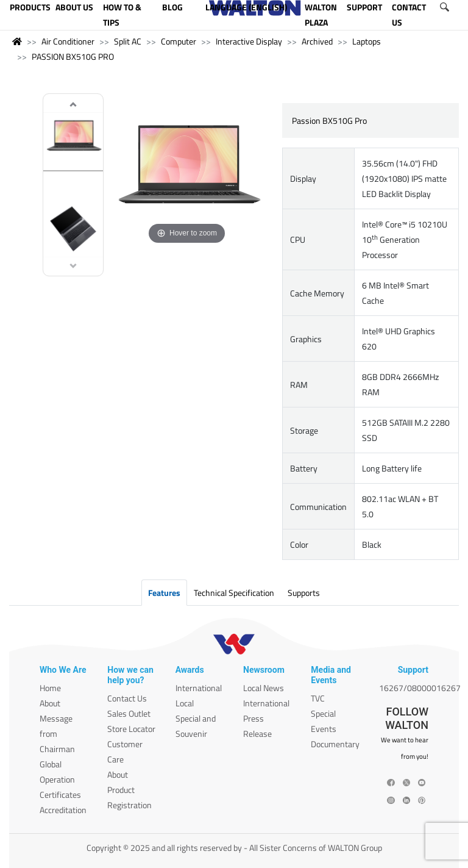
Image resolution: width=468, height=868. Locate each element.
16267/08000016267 (420, 688)
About (50, 703)
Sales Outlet (129, 713)
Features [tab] (164, 593)
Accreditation (63, 810)
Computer (179, 41)
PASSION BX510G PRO (73, 56)
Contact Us (127, 698)
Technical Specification (234, 593)
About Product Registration (129, 790)
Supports (304, 593)
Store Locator (131, 729)
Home (50, 688)
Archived (317, 41)
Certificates (60, 794)
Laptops (367, 41)
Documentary (335, 744)
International (199, 688)
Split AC (128, 41)
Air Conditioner (68, 41)
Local (185, 703)
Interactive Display (249, 41)
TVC (318, 698)
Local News (264, 688)
